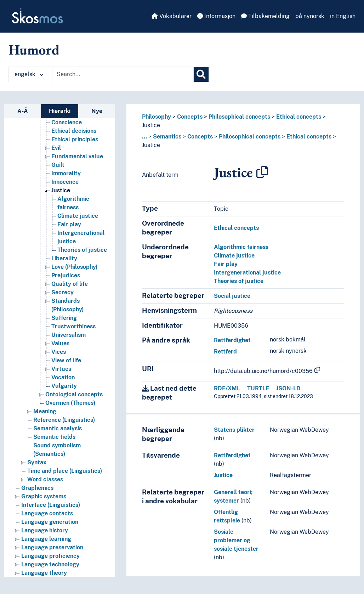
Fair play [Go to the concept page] (69, 224)
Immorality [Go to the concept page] (66, 173)
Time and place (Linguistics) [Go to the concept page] (65, 471)
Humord (34, 50)
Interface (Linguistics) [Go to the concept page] (51, 505)
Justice (151, 125)
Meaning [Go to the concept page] (45, 411)
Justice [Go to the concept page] (61, 190)
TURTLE (258, 388)
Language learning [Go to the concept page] (46, 539)
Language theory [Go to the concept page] (44, 573)
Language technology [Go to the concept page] (50, 564)
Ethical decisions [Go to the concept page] (74, 131)
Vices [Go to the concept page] (59, 352)
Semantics (167, 137)
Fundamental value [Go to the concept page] (77, 156)
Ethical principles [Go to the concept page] (75, 139)
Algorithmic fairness (241, 247)
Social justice (232, 296)
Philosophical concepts (239, 117)
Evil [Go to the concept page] (56, 148)
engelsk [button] (29, 74)
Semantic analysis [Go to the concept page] (58, 428)
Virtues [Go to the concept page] (61, 369)
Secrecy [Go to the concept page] (62, 292)
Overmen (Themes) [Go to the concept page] (70, 403)
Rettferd (225, 352)
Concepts (190, 117)
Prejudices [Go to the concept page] (66, 275)
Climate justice (234, 256)
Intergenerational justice (247, 273)
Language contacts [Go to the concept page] (47, 513)
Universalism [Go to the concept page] (69, 335)
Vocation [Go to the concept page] (63, 377)
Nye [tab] (97, 111)
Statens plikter (234, 430)
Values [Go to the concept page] (60, 343)
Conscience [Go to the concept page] (67, 122)
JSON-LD (288, 388)
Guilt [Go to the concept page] (58, 165)
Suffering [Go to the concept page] (64, 318)
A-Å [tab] (23, 111)
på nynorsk (310, 16)
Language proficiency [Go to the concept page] (50, 556)
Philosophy (157, 117)
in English (343, 16)
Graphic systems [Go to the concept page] (44, 496)
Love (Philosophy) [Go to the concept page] (74, 267)
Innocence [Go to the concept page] (65, 182)
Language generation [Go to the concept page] (50, 522)
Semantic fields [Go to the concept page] (54, 437)
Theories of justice (239, 281)
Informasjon (216, 16)
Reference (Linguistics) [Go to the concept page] (64, 420)
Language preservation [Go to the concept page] (52, 547)
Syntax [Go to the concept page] (37, 462)
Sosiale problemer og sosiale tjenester (236, 540)
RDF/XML (227, 388)
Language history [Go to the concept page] (45, 530)
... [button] (144, 137)
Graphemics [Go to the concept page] (37, 488)
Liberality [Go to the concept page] (64, 258)
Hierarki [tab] (60, 111)
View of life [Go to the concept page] (66, 360)
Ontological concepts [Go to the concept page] (74, 394)
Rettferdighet (232, 340)
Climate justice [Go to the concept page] (78, 216)
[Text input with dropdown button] (123, 74)
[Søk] (201, 74)
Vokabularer (172, 16)
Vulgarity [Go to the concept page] (64, 386)
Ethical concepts (299, 117)
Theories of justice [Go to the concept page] (82, 250)
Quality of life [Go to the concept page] (70, 284)
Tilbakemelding (265, 16)
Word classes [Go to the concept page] (45, 479)
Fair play (226, 264)
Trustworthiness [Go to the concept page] (73, 326)
